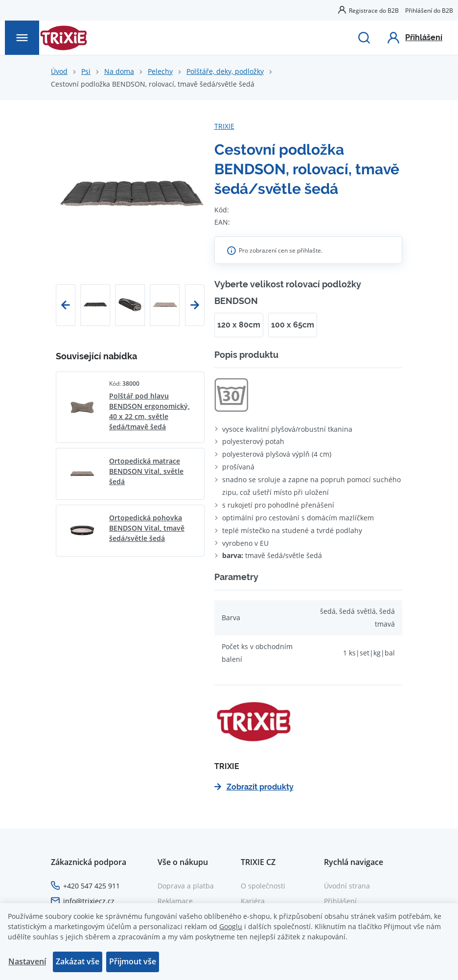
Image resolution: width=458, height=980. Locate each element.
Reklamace (175, 901)
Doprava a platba (186, 886)
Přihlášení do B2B (429, 10)
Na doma (119, 71)
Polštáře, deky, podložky (225, 71)
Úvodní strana (347, 886)
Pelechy (160, 71)
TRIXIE (224, 126)
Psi (86, 71)
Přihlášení (340, 901)
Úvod (59, 71)
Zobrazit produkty (254, 787)
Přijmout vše (133, 961)
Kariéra (253, 901)
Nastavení (27, 961)
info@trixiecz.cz (89, 901)
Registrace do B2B (374, 10)
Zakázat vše (78, 961)
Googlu (231, 926)
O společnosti (263, 886)
